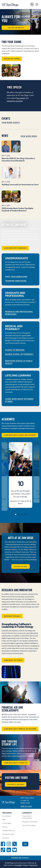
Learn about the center (13, 660)
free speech (21, 98)
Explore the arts (20, 566)
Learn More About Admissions (15, 248)
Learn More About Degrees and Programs (20, 435)
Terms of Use (33, 865)
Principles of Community (30, 822)
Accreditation (7, 816)
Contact (5, 827)
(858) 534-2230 (26, 806)
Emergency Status (8, 834)
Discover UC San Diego (16, 784)
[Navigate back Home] (11, 4)
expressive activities (15, 101)
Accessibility (18, 865)
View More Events (11, 123)
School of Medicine (15, 350)
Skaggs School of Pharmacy (19, 354)
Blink (4, 820)
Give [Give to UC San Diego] (25, 844)
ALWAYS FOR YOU (11, 19)
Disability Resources (9, 830)
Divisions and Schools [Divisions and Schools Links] (20, 858)
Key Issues (6, 838)
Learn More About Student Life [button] (16, 763)
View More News (29, 136)
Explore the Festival (12, 59)
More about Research (12, 616)
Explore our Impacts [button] (16, 28)
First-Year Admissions (16, 277)
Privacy (26, 865)
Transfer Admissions (16, 281)
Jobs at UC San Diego (29, 825)
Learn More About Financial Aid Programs (20, 729)
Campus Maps (7, 823)
